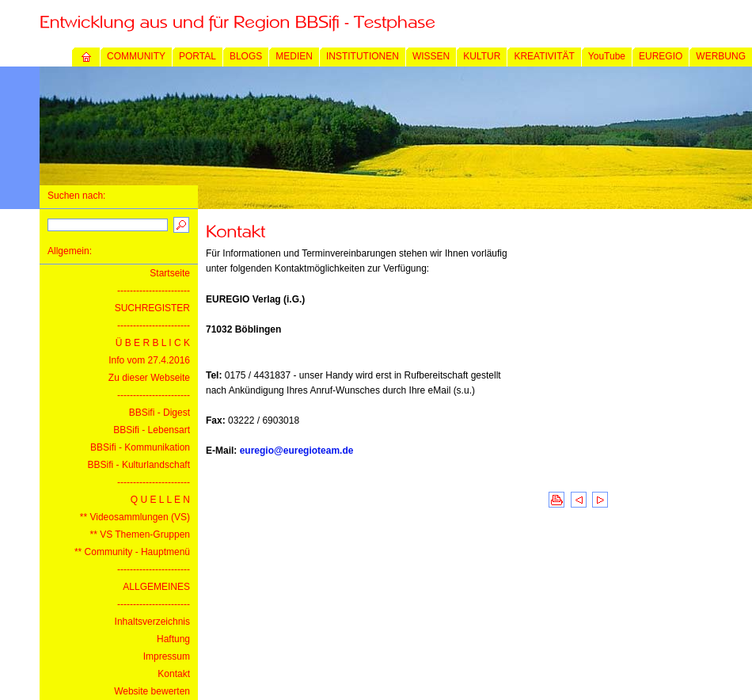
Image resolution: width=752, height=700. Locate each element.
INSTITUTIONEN (363, 56)
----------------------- (154, 291)
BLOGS (246, 56)
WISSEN (431, 56)
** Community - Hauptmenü (132, 552)
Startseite (170, 273)
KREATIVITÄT (544, 56)
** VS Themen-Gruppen (140, 535)
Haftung (173, 639)
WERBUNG (721, 56)
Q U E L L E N (160, 500)
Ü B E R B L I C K (153, 343)
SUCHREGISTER (152, 308)
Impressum (167, 656)
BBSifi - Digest (160, 413)
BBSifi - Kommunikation (140, 447)
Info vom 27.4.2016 (149, 360)
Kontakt (174, 674)
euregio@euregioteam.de (297, 451)
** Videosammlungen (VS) (135, 517)
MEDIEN (294, 56)
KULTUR (482, 56)
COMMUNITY (136, 56)
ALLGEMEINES (156, 587)
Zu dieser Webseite (149, 378)
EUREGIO (661, 56)
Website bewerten (152, 691)
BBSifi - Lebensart (152, 430)
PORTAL (197, 56)
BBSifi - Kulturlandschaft (139, 465)
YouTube (607, 56)
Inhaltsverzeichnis (152, 622)
